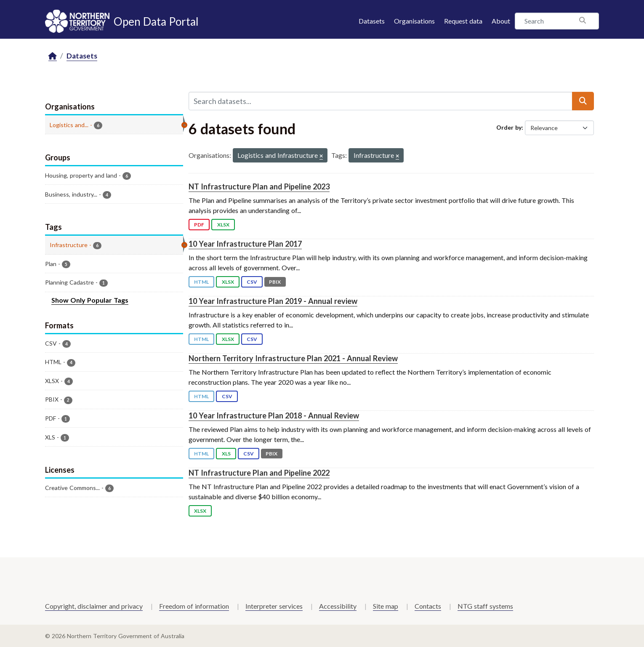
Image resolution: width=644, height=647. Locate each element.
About (501, 21)
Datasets (372, 21)
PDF (199, 225)
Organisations (414, 21)
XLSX (223, 225)
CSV (252, 282)
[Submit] (583, 101)
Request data (463, 21)
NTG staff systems (485, 606)
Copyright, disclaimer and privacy (94, 606)
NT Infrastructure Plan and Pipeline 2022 (259, 473)
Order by (509, 127)
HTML (201, 282)
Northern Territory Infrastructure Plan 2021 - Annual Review (293, 358)
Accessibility (338, 606)
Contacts (428, 606)
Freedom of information (194, 606)
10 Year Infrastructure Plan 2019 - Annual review (273, 301)
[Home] (53, 56)
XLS (226, 454)
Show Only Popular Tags (90, 300)
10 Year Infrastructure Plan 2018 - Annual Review (274, 415)
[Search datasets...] (381, 101)
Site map (386, 606)
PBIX (275, 282)
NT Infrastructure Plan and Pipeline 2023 (259, 186)
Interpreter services (274, 606)
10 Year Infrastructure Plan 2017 (245, 244)
